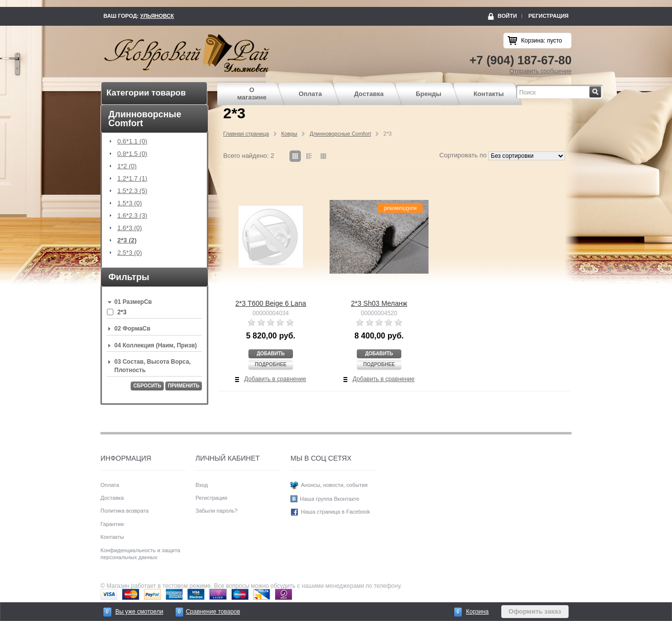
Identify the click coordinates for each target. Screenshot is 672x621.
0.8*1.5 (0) (132, 154)
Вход (202, 485)
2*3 (122, 312)
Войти (507, 16)
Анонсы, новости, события (334, 485)
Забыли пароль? (216, 511)
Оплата (310, 94)
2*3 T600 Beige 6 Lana (271, 303)
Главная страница (246, 134)
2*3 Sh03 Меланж (379, 303)
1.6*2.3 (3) (132, 216)
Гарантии (112, 524)
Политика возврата (124, 511)
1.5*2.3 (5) (132, 191)
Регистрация (549, 16)
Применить (184, 386)
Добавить (271, 354)
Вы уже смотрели (139, 612)
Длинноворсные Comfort (340, 134)
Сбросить (147, 386)
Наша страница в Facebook (336, 512)
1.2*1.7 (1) (132, 179)
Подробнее (271, 364)
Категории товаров (146, 93)
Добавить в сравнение (275, 379)
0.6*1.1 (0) (132, 142)
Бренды (429, 94)
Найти (601, 89)
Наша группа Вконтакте (330, 499)
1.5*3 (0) (130, 203)
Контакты (489, 94)
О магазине (252, 94)
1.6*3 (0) (130, 228)
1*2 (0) (127, 166)
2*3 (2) (127, 240)
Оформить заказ (535, 611)
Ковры (289, 134)
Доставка (369, 94)
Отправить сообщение (540, 71)
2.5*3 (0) (130, 253)
